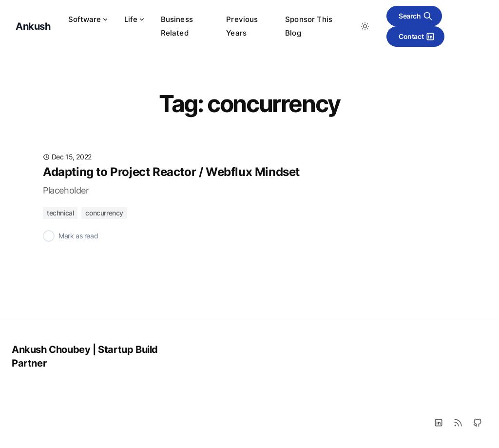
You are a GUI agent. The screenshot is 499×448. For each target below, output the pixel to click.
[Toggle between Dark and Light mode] (365, 26)
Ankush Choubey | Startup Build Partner (85, 356)
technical (60, 213)
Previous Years (242, 26)
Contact (417, 37)
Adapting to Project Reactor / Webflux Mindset (171, 172)
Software (88, 19)
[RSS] (458, 423)
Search (416, 16)
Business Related (177, 26)
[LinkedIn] (439, 423)
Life (135, 19)
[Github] (478, 423)
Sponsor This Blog (309, 26)
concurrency (104, 213)
